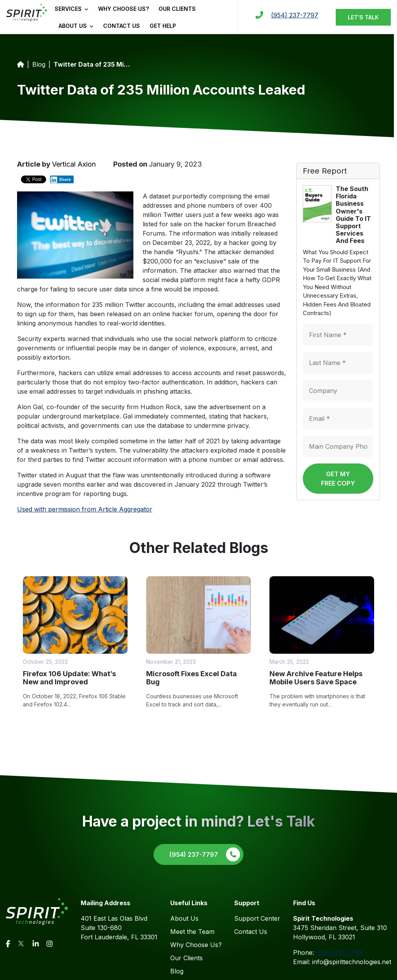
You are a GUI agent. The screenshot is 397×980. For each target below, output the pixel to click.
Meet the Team (192, 932)
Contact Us (122, 26)
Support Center (257, 918)
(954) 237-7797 (295, 15)
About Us (76, 26)
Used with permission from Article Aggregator (85, 509)
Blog (39, 64)
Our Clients (177, 9)
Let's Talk (363, 17)
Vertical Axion (74, 164)
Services (72, 9)
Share (60, 179)
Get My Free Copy (338, 479)
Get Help (163, 26)
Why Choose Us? (123, 9)
